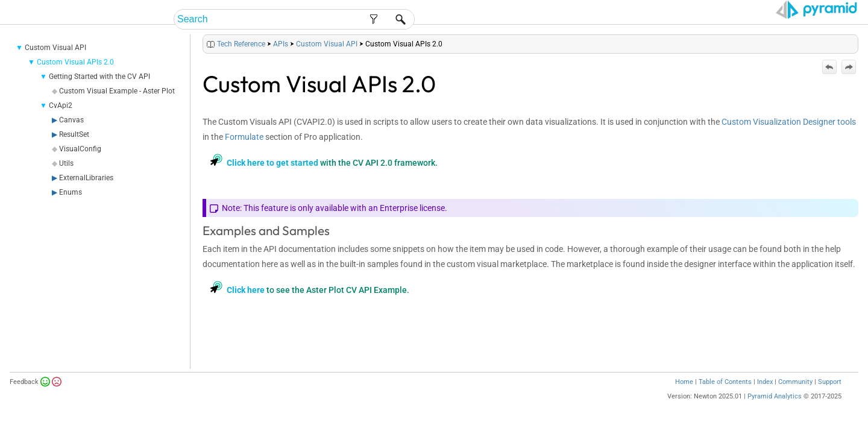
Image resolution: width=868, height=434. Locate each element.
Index (765, 397)
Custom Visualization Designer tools (789, 137)
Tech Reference (716, 20)
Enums (71, 207)
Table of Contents (725, 397)
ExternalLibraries (86, 193)
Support (830, 397)
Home (684, 397)
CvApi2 (61, 121)
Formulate (244, 152)
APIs (281, 59)
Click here (246, 305)
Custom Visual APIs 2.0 (75, 77)
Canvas (71, 135)
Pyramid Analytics (775, 411)
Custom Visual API (55, 63)
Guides (650, 20)
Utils (66, 178)
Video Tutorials (805, 20)
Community (795, 397)
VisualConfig (80, 164)
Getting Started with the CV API (99, 92)
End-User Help (521, 20)
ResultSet (74, 149)
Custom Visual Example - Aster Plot (117, 106)
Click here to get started (272, 178)
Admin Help (595, 20)
